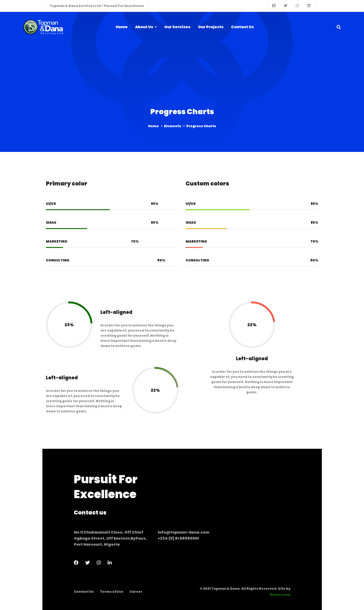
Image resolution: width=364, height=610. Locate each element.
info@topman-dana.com (184, 532)
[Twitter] (88, 563)
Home (153, 126)
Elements (173, 126)
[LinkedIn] (110, 563)
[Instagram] (99, 563)
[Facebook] (76, 563)
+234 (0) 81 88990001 (178, 538)
